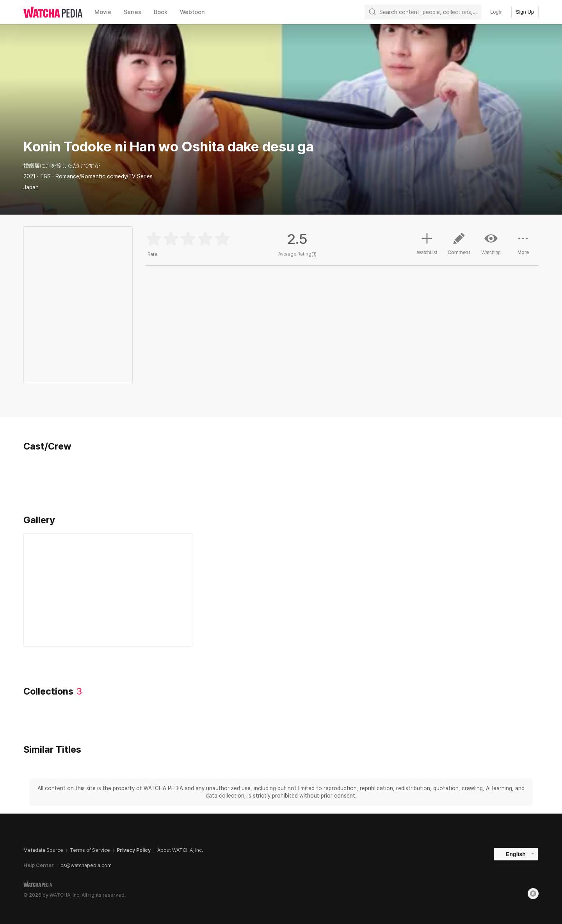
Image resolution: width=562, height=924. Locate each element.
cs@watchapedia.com (86, 865)
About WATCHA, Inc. (180, 850)
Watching (491, 243)
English (516, 854)
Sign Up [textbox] (525, 12)
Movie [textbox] (103, 12)
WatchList (427, 243)
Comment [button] (459, 247)
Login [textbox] (496, 12)
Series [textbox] (132, 12)
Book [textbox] (161, 12)
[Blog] (533, 894)
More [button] (523, 247)
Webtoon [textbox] (192, 12)
